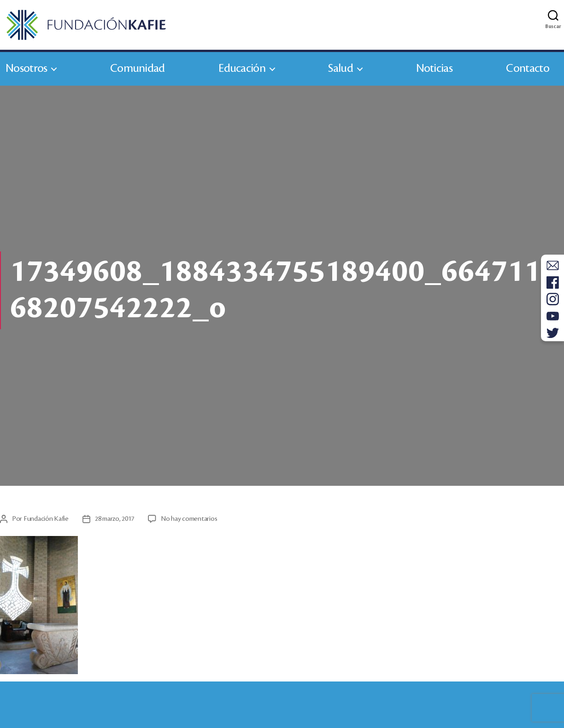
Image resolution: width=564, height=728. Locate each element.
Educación (242, 68)
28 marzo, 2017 (115, 519)
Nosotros (26, 68)
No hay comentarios (189, 519)
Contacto (527, 68)
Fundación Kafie (46, 519)
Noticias (434, 68)
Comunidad (138, 68)
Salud (341, 68)
